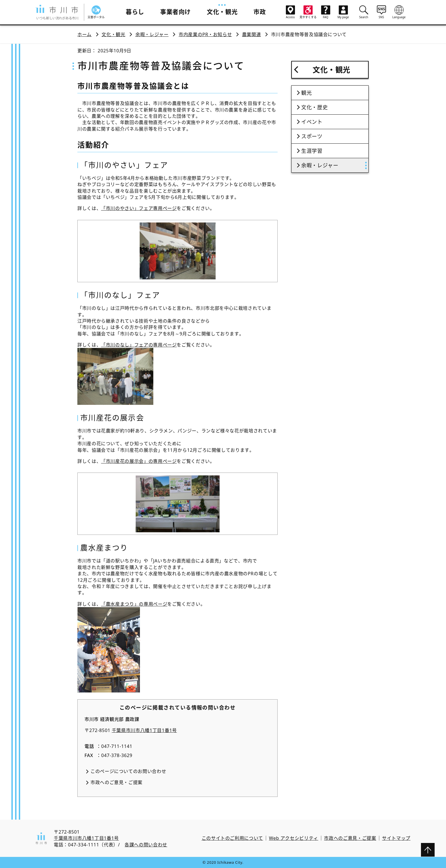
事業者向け (175, 12)
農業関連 (252, 34)
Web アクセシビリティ (294, 838)
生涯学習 (312, 151)
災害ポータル (96, 12)
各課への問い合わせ (146, 845)
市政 (260, 12)
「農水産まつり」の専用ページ (134, 604)
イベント (312, 122)
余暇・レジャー (152, 34)
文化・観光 (222, 12)
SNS (381, 12)
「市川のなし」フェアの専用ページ (139, 345)
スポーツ (312, 136)
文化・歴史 (314, 107)
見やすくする (308, 12)
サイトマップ (396, 838)
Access (290, 12)
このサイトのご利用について (232, 838)
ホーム (84, 34)
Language (399, 12)
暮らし (135, 12)
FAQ (326, 12)
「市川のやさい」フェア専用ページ (139, 208)
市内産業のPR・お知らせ (205, 34)
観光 (306, 93)
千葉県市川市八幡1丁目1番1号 (144, 730)
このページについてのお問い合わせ (128, 771)
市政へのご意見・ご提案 (116, 782)
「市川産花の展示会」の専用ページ (139, 461)
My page (343, 12)
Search (364, 12)
